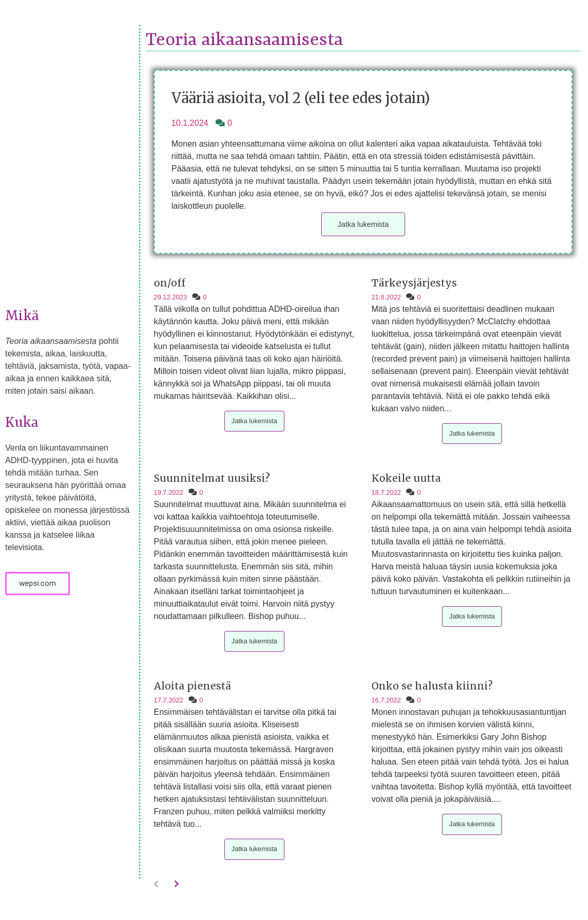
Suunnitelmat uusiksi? (212, 478)
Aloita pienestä (192, 686)
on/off (170, 283)
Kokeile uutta (406, 478)
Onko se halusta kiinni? (432, 686)
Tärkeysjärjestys (414, 283)
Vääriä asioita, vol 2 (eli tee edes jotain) (301, 98)
